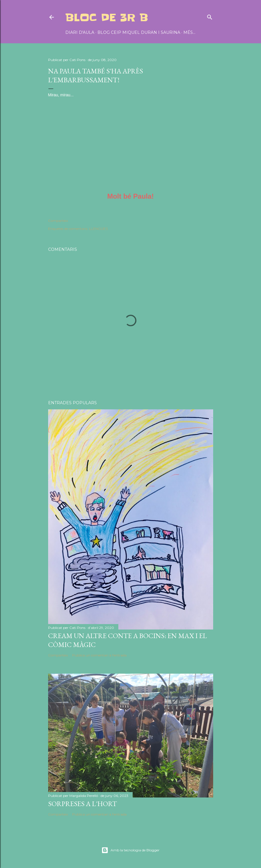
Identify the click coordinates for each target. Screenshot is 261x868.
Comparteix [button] (58, 221)
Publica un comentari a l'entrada (99, 655)
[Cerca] (210, 16)
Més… (189, 32)
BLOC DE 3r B (107, 17)
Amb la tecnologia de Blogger (130, 850)
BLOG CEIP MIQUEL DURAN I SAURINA (139, 32)
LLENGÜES (98, 229)
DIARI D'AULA (80, 32)
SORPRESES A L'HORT (83, 804)
